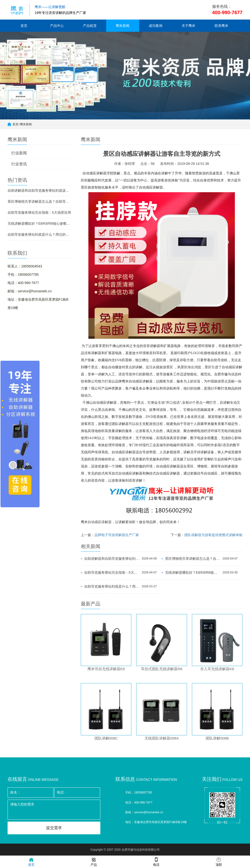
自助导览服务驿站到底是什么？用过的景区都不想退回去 (39, 234)
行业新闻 (19, 153)
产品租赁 (90, 26)
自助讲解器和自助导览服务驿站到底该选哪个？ (39, 191)
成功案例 (156, 26)
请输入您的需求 (54, 810)
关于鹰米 (188, 26)
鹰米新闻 (123, 26)
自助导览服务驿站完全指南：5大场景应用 (39, 212)
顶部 (219, 862)
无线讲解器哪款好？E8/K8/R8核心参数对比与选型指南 (39, 223)
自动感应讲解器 (100, 522)
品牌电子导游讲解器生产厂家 (117, 535)
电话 (156, 862)
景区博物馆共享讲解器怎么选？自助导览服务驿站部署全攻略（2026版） (39, 201)
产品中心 (57, 26)
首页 (24, 26)
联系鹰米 (221, 26)
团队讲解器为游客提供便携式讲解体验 (213, 535)
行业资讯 (19, 164)
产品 (94, 862)
